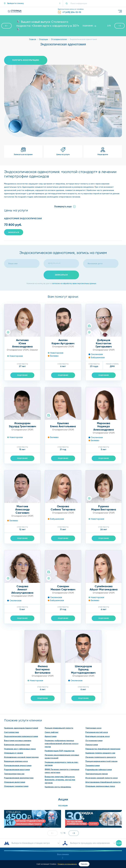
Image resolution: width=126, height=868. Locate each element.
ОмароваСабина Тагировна (63, 508)
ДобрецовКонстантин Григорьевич (104, 343)
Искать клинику (119, 801)
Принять (84, 864)
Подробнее (22, 375)
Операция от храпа (13, 720)
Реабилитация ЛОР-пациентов (60, 718)
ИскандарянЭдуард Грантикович (22, 425)
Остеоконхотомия (94, 708)
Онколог (34, 350)
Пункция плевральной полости (59, 695)
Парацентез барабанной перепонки (103, 716)
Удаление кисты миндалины (58, 754)
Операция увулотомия (15, 749)
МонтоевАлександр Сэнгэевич (22, 509)
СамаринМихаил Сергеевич (63, 555)
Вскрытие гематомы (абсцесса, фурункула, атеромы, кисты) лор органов (60, 747)
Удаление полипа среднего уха (100, 720)
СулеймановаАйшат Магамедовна (104, 555)
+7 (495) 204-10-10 (66, 840)
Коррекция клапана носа (16, 729)
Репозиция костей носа (97, 700)
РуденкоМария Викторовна (104, 508)
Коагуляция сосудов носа (97, 704)
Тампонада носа (93, 695)
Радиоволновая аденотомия (18, 733)
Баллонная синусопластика (17, 712)
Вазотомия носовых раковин (18, 708)
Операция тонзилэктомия (16, 754)
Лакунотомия (92, 712)
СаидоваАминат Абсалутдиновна (22, 589)
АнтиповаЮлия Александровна (22, 343)
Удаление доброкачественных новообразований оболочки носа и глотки (62, 711)
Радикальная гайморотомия (99, 737)
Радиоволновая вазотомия (17, 737)
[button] (32, 3)
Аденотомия (51, 704)
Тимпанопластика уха (14, 741)
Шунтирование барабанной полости (103, 749)
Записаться (14, 232)
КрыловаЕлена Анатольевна (63, 425)
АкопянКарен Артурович (63, 342)
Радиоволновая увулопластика (19, 745)
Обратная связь (63, 855)
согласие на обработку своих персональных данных (74, 283)
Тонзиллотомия (92, 733)
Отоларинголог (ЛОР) (18, 350)
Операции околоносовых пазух (100, 754)
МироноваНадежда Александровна (104, 426)
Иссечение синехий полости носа (101, 745)
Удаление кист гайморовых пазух (20, 716)
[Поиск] (68, 3)
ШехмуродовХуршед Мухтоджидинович (83, 637)
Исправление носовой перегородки (21, 724)
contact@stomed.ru (63, 848)
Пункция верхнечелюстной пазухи (101, 729)
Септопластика (11, 700)
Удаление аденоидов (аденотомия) (21, 695)
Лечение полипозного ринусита (101, 724)
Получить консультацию (26, 60)
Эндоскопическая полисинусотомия (21, 704)
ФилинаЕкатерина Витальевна (43, 637)
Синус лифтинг (52, 700)
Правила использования (67, 864)
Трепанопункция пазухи (97, 741)
